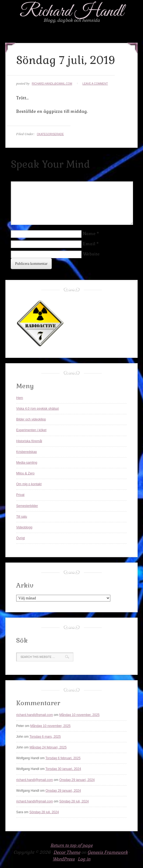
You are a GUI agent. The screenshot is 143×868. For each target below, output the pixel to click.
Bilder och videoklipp (31, 419)
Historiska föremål (29, 441)
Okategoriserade (50, 134)
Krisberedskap (27, 452)
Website (91, 254)
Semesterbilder (27, 506)
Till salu (22, 517)
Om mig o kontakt (29, 484)
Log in (84, 859)
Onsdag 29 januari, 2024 (77, 780)
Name (89, 234)
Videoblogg (24, 527)
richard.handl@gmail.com (52, 84)
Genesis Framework (108, 852)
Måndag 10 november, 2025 (79, 715)
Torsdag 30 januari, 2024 (63, 769)
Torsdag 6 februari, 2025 (63, 758)
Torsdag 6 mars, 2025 (45, 737)
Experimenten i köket (31, 430)
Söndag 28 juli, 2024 (74, 801)
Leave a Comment (95, 84)
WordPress (64, 859)
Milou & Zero (25, 473)
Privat (20, 495)
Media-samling (27, 463)
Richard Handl (72, 12)
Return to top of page (71, 845)
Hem (20, 398)
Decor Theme (67, 852)
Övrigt (21, 538)
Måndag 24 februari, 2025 (48, 747)
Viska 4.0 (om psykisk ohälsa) (38, 409)
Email (89, 244)
